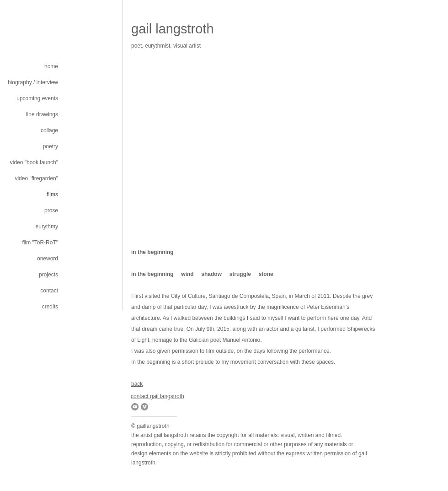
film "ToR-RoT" (40, 243)
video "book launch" (34, 162)
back (137, 384)
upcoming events (37, 98)
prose (51, 210)
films (52, 194)
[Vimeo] (144, 407)
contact (49, 291)
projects (48, 275)
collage (49, 130)
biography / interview (33, 82)
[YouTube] (135, 407)
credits (50, 307)
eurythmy (47, 227)
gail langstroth (173, 29)
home (51, 66)
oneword (48, 259)
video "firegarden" (36, 178)
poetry (51, 146)
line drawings (42, 114)
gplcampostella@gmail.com (154, 52)
